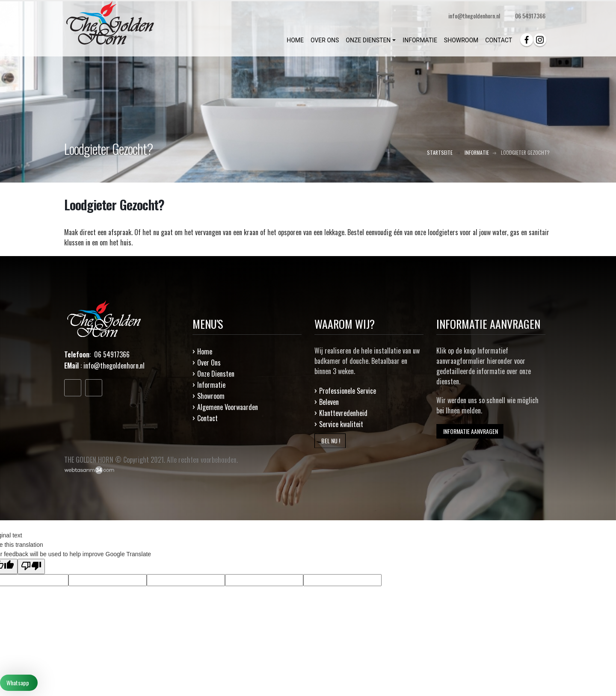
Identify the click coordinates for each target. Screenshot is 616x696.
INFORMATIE (420, 40)
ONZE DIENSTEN (368, 40)
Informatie (211, 385)
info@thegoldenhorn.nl (114, 366)
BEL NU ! (330, 441)
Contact (207, 418)
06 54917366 (530, 16)
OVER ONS (325, 40)
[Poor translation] (31, 566)
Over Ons (209, 363)
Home (205, 351)
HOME (295, 40)
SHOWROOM (461, 40)
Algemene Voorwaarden (228, 407)
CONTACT (499, 40)
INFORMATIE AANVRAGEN (470, 431)
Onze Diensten (216, 374)
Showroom (211, 396)
